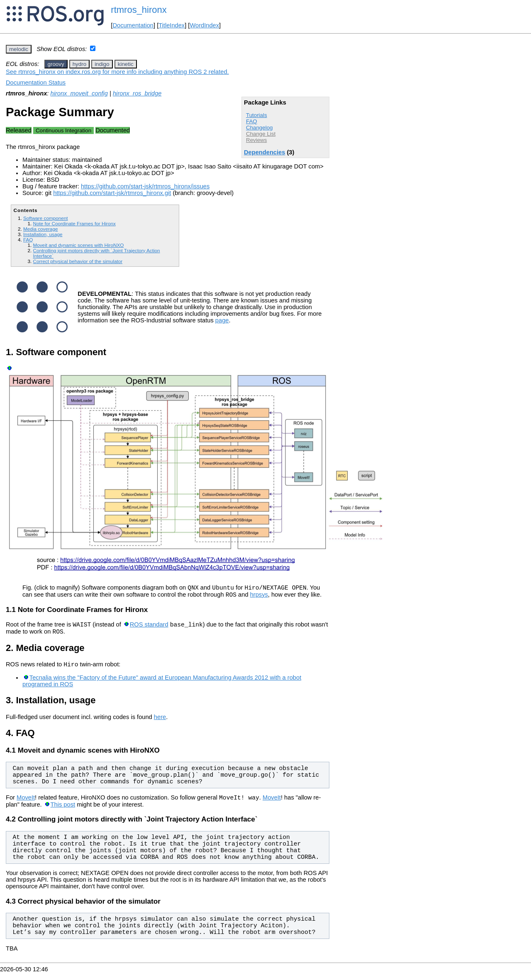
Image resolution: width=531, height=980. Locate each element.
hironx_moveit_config (79, 93)
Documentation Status (36, 83)
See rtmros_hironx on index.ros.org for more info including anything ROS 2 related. (117, 72)
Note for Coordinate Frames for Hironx (74, 223)
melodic (19, 49)
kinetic (126, 64)
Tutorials (257, 115)
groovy (56, 64)
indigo (102, 64)
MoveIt (26, 805)
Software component (45, 218)
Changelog (259, 128)
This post (63, 812)
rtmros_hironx (139, 10)
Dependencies (264, 152)
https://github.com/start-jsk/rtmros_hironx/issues (145, 186)
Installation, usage (43, 234)
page (222, 320)
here (160, 723)
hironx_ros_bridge (137, 93)
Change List (261, 134)
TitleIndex (172, 25)
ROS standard (149, 628)
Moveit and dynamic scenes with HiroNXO (78, 245)
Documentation (133, 25)
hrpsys (259, 597)
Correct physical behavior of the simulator (78, 261)
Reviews (256, 140)
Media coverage (40, 229)
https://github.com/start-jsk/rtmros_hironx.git (112, 193)
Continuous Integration (63, 130)
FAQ (252, 121)
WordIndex (204, 25)
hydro (79, 64)
